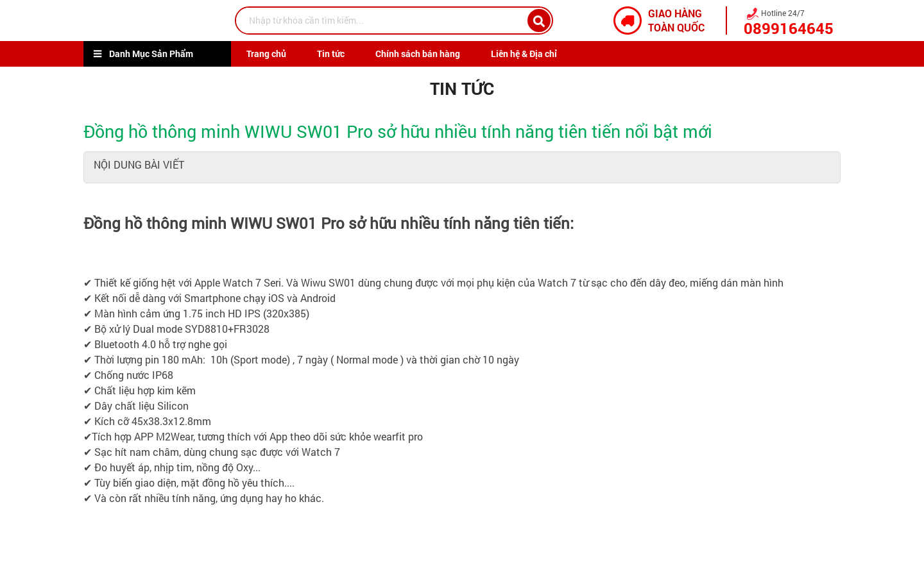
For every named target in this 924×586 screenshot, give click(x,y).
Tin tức (331, 54)
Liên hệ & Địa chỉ (524, 54)
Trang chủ (266, 54)
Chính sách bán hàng (418, 54)
